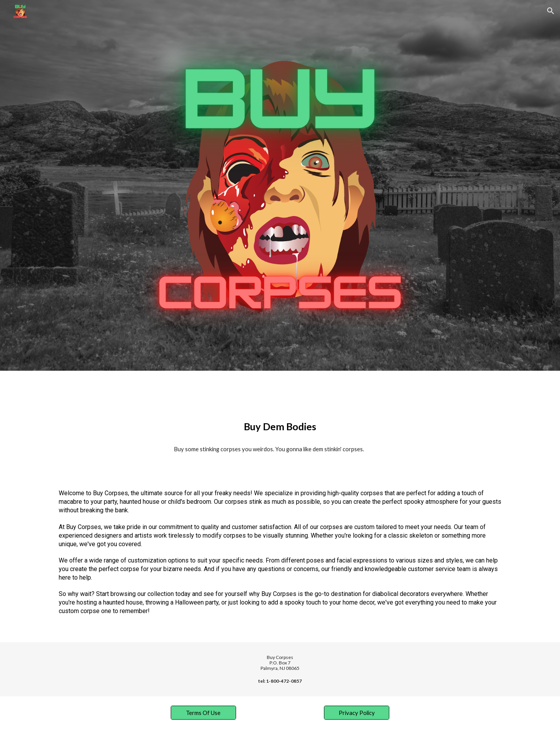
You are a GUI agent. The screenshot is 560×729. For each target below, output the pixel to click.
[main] (280, 427)
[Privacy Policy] (357, 713)
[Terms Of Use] (203, 713)
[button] (551, 11)
